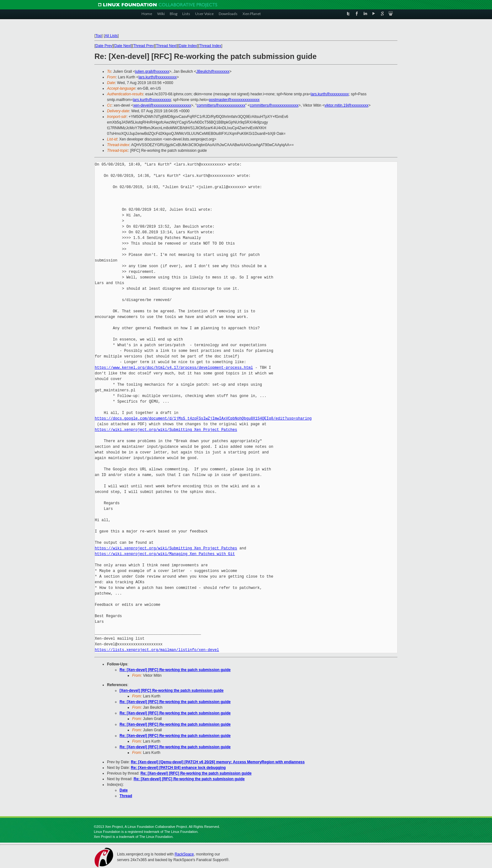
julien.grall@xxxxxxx (152, 71)
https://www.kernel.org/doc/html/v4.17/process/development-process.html (174, 368)
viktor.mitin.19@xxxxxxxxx (346, 105)
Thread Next (166, 46)
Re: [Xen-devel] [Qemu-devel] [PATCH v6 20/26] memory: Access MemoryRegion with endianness (218, 762)
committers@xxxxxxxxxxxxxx (221, 105)
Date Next (123, 46)
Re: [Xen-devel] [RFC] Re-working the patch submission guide (175, 670)
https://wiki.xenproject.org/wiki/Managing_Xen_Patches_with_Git (165, 554)
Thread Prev (143, 46)
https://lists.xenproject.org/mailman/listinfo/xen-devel (157, 650)
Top (98, 36)
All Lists (111, 36)
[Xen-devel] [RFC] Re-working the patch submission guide (171, 691)
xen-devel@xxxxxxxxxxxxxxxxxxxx (162, 105)
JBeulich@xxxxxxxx (213, 71)
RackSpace (184, 854)
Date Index (188, 46)
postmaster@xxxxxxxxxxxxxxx (234, 100)
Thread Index (210, 46)
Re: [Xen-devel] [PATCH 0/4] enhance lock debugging (178, 768)
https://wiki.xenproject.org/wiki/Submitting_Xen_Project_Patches (166, 430)
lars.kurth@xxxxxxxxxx (158, 77)
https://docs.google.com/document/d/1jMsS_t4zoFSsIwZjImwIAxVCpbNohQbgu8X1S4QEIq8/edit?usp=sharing (203, 418)
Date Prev (104, 46)
